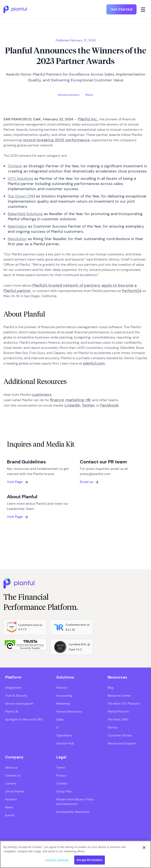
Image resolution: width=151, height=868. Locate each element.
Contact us (13, 775)
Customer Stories (120, 735)
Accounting (64, 696)
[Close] (144, 848)
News (9, 807)
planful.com (94, 363)
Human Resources (69, 711)
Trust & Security (16, 696)
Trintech (15, 166)
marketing (75, 400)
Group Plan (64, 791)
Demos (113, 727)
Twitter (88, 405)
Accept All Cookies (90, 860)
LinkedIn (72, 405)
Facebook (109, 405)
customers (41, 394)
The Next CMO (118, 719)
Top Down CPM (21, 196)
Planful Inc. (88, 119)
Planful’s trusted (47, 285)
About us (11, 767)
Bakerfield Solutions (25, 214)
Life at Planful (15, 791)
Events (10, 815)
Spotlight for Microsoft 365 (24, 719)
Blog (111, 688)
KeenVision (17, 226)
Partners (11, 799)
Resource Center (119, 696)
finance (57, 400)
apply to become (118, 285)
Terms (61, 767)
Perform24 (132, 291)
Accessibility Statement (73, 812)
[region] (75, 854)
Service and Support (122, 743)
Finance (62, 688)
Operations (64, 735)
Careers (11, 783)
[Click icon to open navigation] (143, 9)
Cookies (62, 783)
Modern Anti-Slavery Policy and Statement (75, 802)
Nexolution (17, 239)
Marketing (63, 703)
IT (57, 727)
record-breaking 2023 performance (56, 140)
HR (88, 400)
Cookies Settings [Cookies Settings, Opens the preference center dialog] (57, 860)
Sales (60, 719)
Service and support (19, 703)
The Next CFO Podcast (123, 703)
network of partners (82, 285)
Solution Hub (65, 743)
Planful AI (12, 711)
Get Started (121, 9)
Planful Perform (118, 711)
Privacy (61, 775)
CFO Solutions (20, 179)
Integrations (13, 688)
